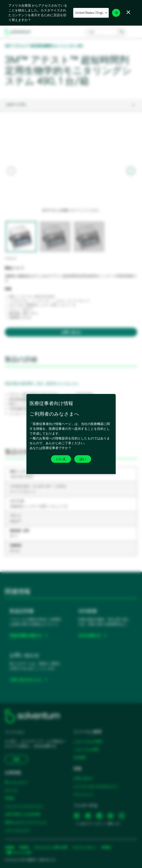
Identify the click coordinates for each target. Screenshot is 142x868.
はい (83, 459)
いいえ (61, 459)
